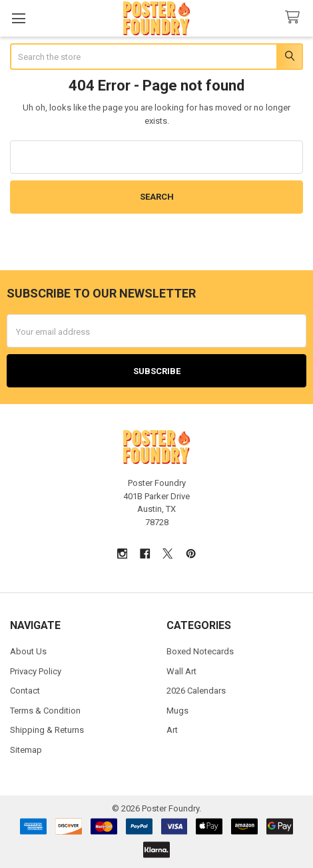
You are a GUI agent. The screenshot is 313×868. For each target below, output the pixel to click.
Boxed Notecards (200, 651)
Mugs (177, 711)
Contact (25, 691)
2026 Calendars (196, 691)
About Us (28, 651)
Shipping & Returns (47, 730)
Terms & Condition (45, 711)
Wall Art (181, 671)
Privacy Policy (36, 671)
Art (172, 730)
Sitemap (26, 750)
